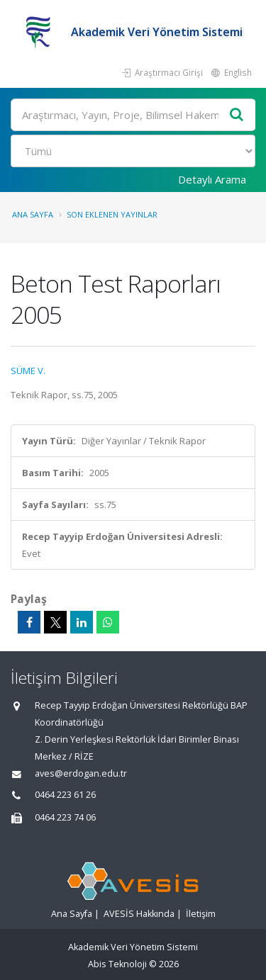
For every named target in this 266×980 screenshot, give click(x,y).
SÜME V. (28, 371)
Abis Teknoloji (117, 964)
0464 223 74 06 (65, 817)
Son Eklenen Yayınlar (112, 214)
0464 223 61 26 (65, 795)
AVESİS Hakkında (139, 914)
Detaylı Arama (212, 179)
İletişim (201, 914)
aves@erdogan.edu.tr (81, 773)
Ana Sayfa (33, 214)
